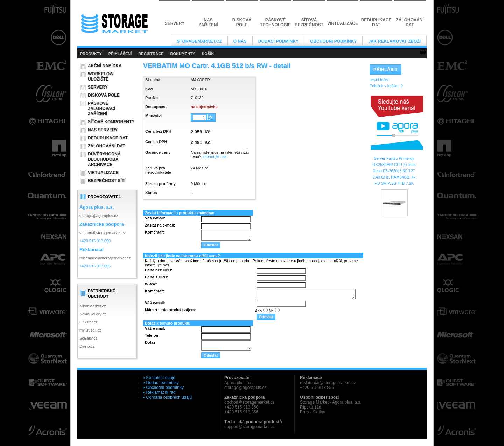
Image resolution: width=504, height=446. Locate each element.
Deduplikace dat (108, 138)
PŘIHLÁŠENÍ (120, 54)
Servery (98, 87)
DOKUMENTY (183, 54)
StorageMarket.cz (199, 41)
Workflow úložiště (101, 76)
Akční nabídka (105, 66)
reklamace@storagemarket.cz (105, 258)
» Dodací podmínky (161, 383)
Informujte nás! (215, 156)
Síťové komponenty (111, 122)
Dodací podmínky (278, 41)
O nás (240, 41)
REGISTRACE (151, 54)
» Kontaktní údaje (159, 378)
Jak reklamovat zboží (394, 41)
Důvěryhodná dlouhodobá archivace (104, 159)
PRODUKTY (91, 54)
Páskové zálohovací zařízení (101, 109)
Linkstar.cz (89, 322)
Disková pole (104, 95)
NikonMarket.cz (93, 306)
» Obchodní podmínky (163, 388)
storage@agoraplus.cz (99, 216)
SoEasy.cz (88, 338)
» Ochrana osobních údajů (167, 397)
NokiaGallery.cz (93, 314)
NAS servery (103, 130)
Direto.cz (87, 346)
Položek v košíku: (386, 86)
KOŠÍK (208, 54)
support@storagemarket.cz (103, 233)
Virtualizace (103, 173)
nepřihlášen (380, 79)
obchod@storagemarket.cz (250, 402)
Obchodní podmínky (333, 41)
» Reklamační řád (159, 392)
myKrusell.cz (90, 330)
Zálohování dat (106, 146)
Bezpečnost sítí (107, 181)
